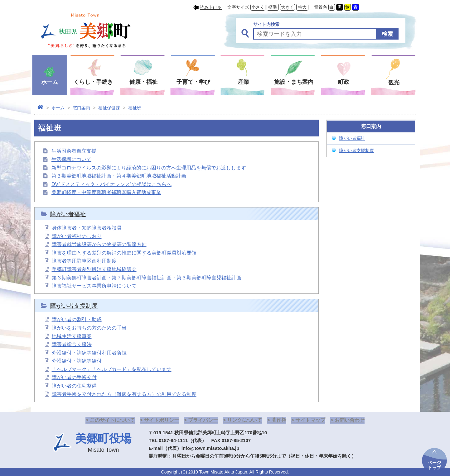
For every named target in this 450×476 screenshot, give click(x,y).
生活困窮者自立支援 (74, 151)
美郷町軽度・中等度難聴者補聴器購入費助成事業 (106, 192)
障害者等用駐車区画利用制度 (84, 261)
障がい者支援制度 (74, 306)
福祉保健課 (109, 108)
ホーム (58, 108)
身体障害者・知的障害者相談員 (87, 228)
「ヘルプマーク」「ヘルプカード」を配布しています (112, 369)
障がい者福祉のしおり (77, 236)
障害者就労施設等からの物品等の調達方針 (99, 244)
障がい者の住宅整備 (74, 386)
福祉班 (135, 108)
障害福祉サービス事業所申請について (94, 286)
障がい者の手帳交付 (74, 377)
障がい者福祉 (68, 214)
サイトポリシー (162, 420)
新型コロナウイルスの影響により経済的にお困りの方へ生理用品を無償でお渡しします (149, 168)
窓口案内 (81, 108)
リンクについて (244, 420)
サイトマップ (310, 420)
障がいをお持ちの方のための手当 (89, 328)
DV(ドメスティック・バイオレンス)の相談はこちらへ (111, 184)
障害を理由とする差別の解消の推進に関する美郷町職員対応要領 (124, 253)
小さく (258, 7)
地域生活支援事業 (72, 336)
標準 (273, 7)
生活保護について (71, 159)
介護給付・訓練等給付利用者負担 (89, 353)
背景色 (321, 7)
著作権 (279, 420)
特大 (302, 7)
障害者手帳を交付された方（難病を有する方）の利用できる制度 (124, 394)
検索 (387, 34)
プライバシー (203, 420)
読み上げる (211, 7)
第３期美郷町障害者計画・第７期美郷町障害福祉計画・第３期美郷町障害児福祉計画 (147, 278)
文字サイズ (238, 7)
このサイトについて (112, 420)
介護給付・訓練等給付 (77, 361)
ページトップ (434, 465)
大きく (288, 7)
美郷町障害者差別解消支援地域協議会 (94, 269)
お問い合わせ (350, 420)
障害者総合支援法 (72, 344)
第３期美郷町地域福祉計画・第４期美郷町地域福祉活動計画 (119, 176)
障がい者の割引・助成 (77, 319)
